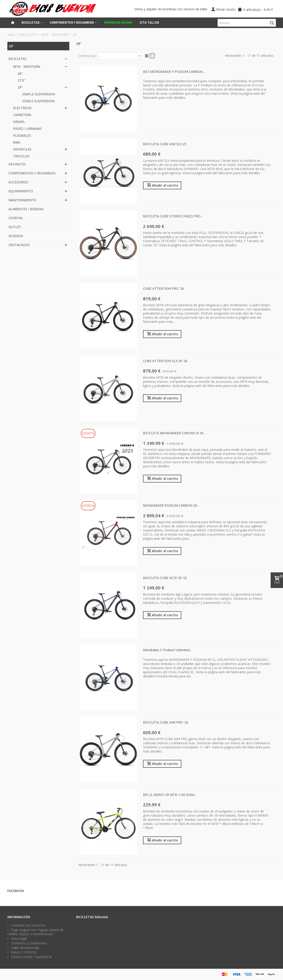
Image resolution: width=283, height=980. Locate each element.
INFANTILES (22, 149)
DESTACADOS (19, 245)
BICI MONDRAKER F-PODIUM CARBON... (174, 72)
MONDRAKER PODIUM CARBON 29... (171, 505)
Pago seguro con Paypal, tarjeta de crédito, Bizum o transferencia (35, 932)
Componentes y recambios (72, 23)
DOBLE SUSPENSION (38, 101)
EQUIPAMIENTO (21, 191)
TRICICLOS (21, 156)
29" (20, 87)
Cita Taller (149, 23)
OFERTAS (16, 218)
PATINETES (17, 164)
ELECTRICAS (22, 108)
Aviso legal (18, 939)
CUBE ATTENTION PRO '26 (163, 288)
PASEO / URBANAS (27, 129)
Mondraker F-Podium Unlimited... (167, 650)
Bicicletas (31, 23)
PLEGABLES (22, 135)
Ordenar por (88, 56)
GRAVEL (19, 122)
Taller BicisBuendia (25, 948)
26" (20, 73)
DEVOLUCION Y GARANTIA (31, 957)
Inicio (11, 35)
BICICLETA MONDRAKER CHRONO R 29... (174, 433)
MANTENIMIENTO (22, 200)
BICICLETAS (28, 35)
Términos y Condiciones (28, 943)
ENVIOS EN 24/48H (118, 23)
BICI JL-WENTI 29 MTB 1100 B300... (170, 795)
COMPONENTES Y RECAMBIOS (32, 173)
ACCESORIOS (18, 182)
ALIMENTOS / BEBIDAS (26, 209)
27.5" (21, 80)
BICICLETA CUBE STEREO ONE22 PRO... (173, 216)
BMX (17, 142)
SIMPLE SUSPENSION (39, 94)
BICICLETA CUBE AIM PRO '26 (166, 722)
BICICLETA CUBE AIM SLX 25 (165, 144)
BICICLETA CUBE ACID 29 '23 (165, 578)
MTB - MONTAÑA (55, 35)
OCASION (16, 236)
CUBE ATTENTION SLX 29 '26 (165, 361)
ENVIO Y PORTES (23, 952)
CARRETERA (22, 115)
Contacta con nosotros (28, 925)
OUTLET (15, 227)
